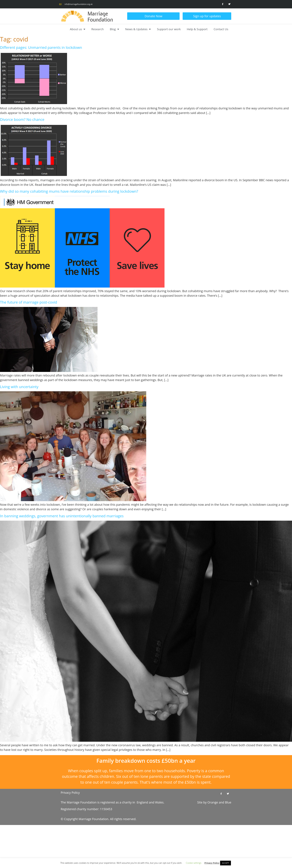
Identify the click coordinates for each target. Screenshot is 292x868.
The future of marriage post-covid (29, 302)
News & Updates (138, 29)
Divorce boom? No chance (22, 119)
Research (98, 29)
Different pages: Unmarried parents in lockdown (41, 47)
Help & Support (197, 29)
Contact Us (221, 29)
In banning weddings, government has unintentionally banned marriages (62, 516)
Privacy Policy (70, 793)
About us (78, 29)
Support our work (169, 29)
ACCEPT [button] (226, 863)
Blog (114, 29)
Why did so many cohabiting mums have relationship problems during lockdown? (69, 191)
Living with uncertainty (19, 387)
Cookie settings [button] (194, 863)
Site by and (214, 802)
